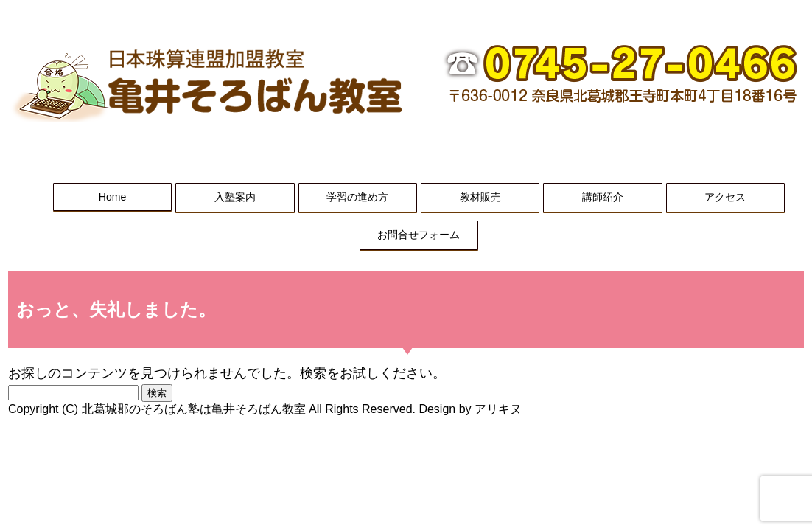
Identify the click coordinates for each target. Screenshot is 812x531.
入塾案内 (235, 197)
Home (112, 197)
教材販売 (480, 197)
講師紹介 (603, 197)
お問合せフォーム (419, 235)
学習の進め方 (357, 197)
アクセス (725, 197)
